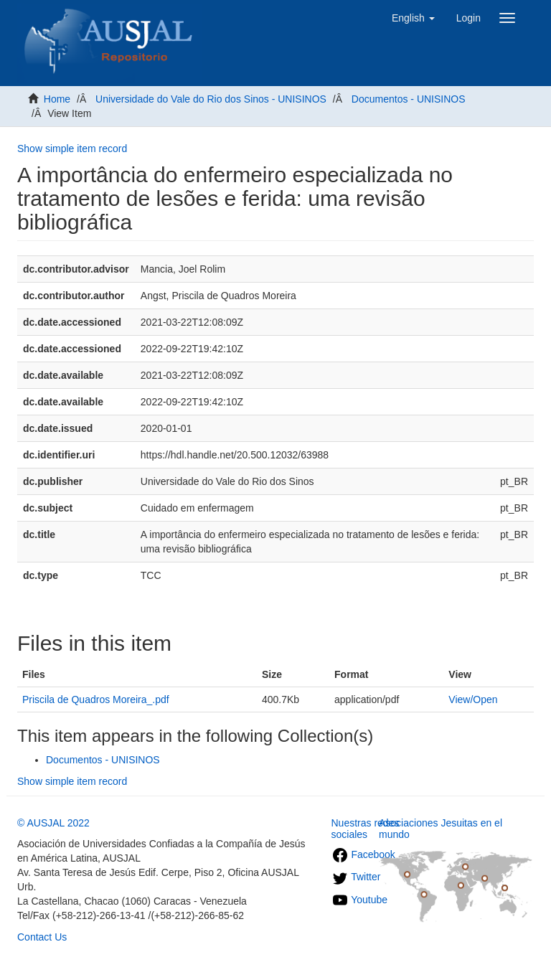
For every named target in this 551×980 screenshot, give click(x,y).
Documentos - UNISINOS (409, 99)
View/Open (473, 699)
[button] (413, 18)
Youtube (360, 900)
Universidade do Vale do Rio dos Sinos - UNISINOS (211, 99)
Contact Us (42, 937)
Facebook (363, 854)
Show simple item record (72, 149)
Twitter (356, 877)
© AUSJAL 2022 (53, 823)
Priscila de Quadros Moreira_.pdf (96, 699)
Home (57, 99)
